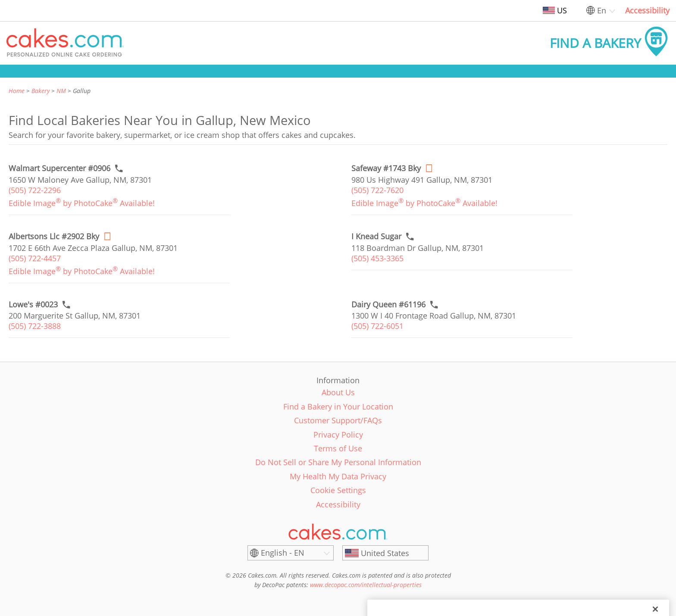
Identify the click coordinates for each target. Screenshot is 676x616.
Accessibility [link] (647, 10)
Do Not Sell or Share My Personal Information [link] (338, 462)
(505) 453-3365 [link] (377, 258)
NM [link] (61, 91)
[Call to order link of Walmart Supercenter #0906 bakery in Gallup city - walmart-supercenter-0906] (59, 168)
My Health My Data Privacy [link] (338, 476)
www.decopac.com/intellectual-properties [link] (366, 585)
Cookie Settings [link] (338, 490)
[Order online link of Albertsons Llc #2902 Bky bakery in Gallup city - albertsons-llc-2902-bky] (54, 236)
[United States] (385, 553)
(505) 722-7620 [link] (377, 190)
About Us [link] (338, 392)
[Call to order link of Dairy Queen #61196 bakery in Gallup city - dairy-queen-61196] (388, 305)
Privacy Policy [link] (338, 435)
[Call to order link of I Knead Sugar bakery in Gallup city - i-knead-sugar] (376, 236)
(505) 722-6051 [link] (377, 326)
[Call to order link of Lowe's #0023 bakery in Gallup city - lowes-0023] (33, 305)
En (602, 10)
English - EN (283, 553)
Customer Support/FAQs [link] (338, 420)
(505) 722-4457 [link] (35, 258)
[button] (65, 43)
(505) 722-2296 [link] (35, 190)
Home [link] (17, 91)
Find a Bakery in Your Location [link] (338, 406)
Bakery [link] (41, 91)
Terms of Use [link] (338, 448)
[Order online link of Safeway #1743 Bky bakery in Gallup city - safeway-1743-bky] (386, 168)
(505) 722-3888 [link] (35, 326)
